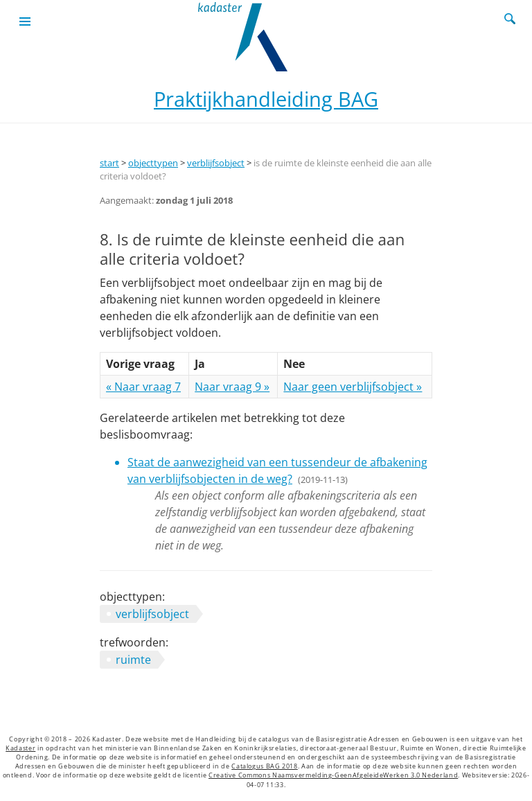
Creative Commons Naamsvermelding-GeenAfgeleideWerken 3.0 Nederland (333, 775)
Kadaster (20, 748)
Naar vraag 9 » (232, 387)
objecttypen (153, 163)
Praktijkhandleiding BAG (266, 99)
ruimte (133, 660)
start (109, 163)
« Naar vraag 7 (143, 387)
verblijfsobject (216, 163)
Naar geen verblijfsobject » (353, 387)
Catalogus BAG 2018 (265, 766)
